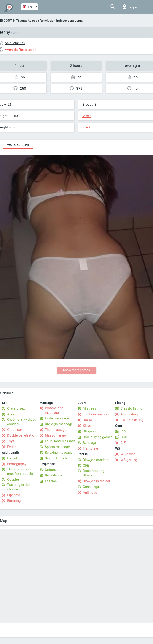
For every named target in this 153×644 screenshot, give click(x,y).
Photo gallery (18, 145)
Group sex (15, 430)
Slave (87, 426)
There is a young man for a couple (20, 471)
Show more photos (76, 370)
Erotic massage (57, 418)
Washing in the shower (18, 487)
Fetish (12, 447)
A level (12, 414)
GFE (86, 466)
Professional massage (55, 410)
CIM (124, 431)
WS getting (129, 460)
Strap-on (89, 431)
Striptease (53, 470)
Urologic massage (59, 424)
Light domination (96, 414)
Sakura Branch (56, 458)
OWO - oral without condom (21, 422)
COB (124, 437)
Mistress (90, 408)
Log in (130, 7)
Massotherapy (56, 435)
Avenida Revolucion (42, 21)
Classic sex (16, 408)
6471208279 (15, 43)
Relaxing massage (59, 453)
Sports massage (57, 447)
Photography (17, 464)
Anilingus (90, 492)
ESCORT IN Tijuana (13, 21)
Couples (13, 479)
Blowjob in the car (97, 481)
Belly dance (54, 475)
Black (87, 127)
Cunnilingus (92, 487)
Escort (12, 458)
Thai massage (56, 430)
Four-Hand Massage (60, 441)
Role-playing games (98, 437)
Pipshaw (13, 495)
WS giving (128, 454)
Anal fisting (129, 414)
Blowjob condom (96, 460)
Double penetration (22, 435)
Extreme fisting (132, 420)
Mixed (87, 116)
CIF (123, 443)
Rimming (14, 501)
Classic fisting (131, 408)
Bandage (89, 443)
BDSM (87, 420)
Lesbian (51, 481)
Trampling (90, 448)
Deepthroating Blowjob (94, 473)
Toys (11, 441)
